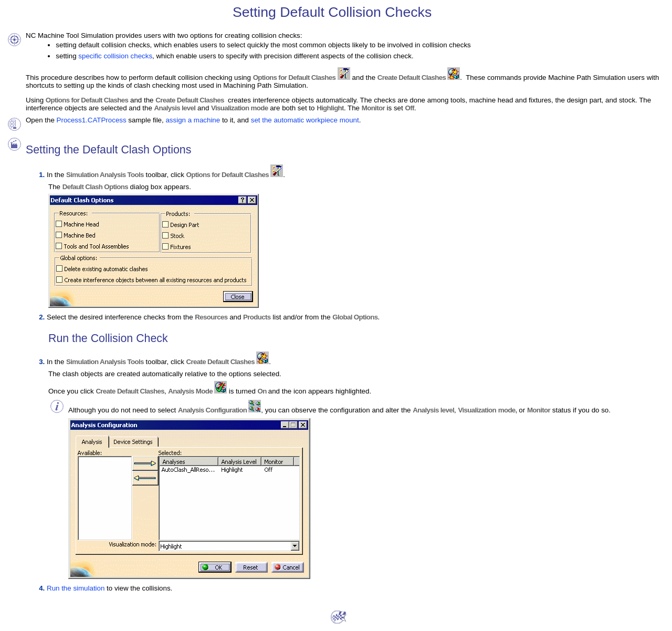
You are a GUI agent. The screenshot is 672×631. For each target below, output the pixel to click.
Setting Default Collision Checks (332, 12)
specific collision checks (115, 56)
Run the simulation (76, 588)
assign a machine (193, 120)
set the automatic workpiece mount (305, 120)
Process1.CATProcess (92, 120)
